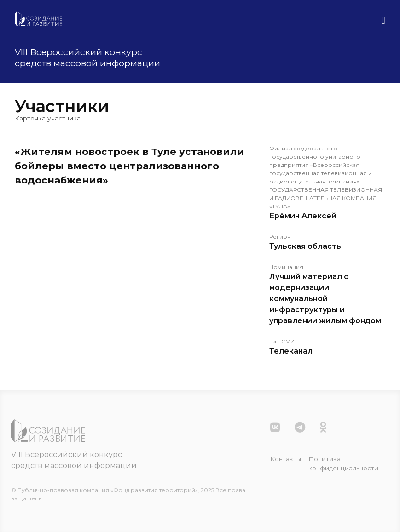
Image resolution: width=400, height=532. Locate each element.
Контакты (286, 459)
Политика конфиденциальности (343, 463)
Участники (62, 106)
